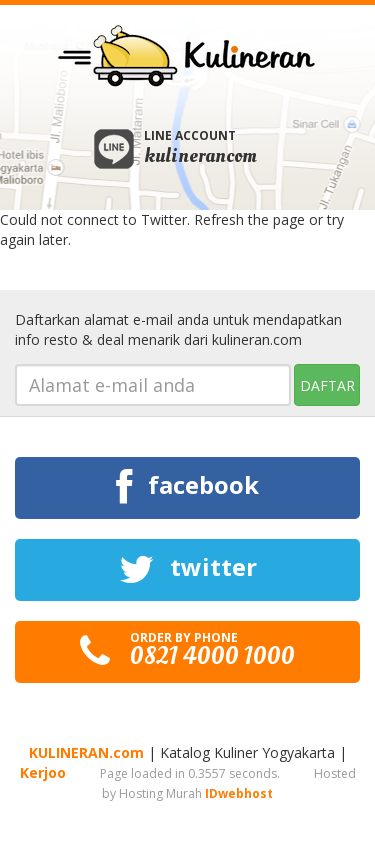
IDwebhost (239, 793)
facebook (187, 487)
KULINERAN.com (86, 752)
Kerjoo (43, 772)
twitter (188, 569)
